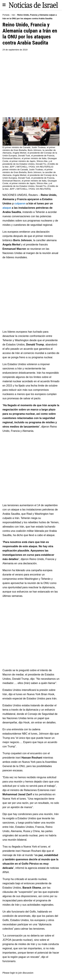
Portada (6, 15)
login (13, 973)
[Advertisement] (31, 84)
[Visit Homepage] (33, 5)
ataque (7, 208)
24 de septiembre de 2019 (15, 50)
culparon (20, 204)
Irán (13, 15)
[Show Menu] (4, 5)
